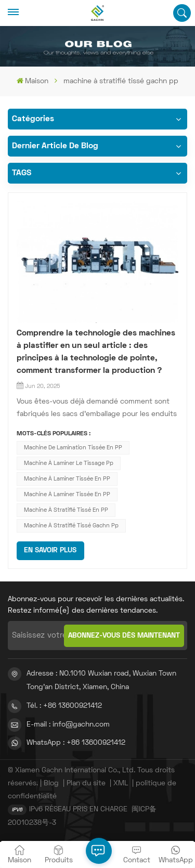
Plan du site (86, 783)
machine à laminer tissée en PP (67, 479)
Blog (51, 783)
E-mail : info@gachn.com (68, 725)
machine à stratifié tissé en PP (66, 510)
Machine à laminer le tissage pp (69, 463)
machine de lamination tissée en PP (73, 448)
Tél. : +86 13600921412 (64, 706)
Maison (32, 81)
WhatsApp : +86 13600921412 (76, 743)
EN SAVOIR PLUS (50, 550)
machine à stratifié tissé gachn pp (71, 526)
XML (121, 783)
